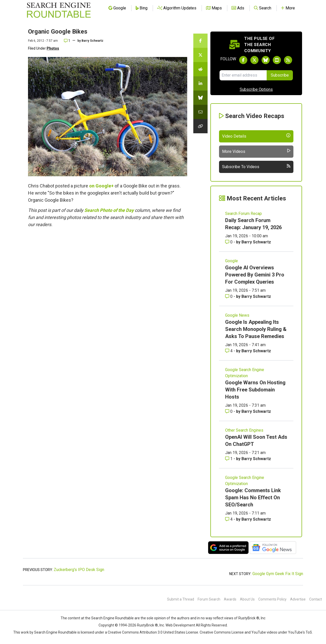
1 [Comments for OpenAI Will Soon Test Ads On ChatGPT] (229, 459)
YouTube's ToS (300, 632)
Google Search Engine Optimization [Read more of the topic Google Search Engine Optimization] (245, 373)
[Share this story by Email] (200, 112)
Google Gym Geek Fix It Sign (278, 574)
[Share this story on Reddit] (200, 69)
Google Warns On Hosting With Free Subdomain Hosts (255, 390)
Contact (316, 599)
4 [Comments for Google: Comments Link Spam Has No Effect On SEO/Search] (229, 519)
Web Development (180, 625)
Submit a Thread (181, 599)
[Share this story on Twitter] (200, 55)
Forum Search (209, 599)
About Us (247, 599)
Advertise (298, 599)
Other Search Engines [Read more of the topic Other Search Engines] (244, 430)
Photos (53, 48)
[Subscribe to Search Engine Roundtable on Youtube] (277, 60)
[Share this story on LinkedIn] (200, 83)
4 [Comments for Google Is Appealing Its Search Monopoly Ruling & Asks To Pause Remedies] (229, 351)
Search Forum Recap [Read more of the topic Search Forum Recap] (243, 214)
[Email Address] (243, 75)
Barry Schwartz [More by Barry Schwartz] (256, 242)
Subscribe (280, 75)
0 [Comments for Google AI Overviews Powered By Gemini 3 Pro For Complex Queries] (229, 296)
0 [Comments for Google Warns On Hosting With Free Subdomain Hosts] (229, 411)
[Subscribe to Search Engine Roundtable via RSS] (288, 60)
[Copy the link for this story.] (200, 126)
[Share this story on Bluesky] (200, 98)
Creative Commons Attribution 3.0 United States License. (153, 632)
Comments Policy (272, 599)
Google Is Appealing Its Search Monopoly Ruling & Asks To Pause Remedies (256, 329)
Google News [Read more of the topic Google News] (237, 315)
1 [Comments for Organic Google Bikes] (67, 41)
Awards (230, 599)
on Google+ (101, 186)
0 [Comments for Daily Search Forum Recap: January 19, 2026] (229, 242)
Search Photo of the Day (109, 210)
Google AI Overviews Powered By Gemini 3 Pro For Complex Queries (255, 275)
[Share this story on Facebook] (200, 41)
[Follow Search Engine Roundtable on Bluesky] (266, 60)
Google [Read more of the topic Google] (232, 261)
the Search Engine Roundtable (110, 618)
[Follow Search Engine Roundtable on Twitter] (254, 60)
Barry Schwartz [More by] (92, 41)
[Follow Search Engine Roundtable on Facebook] (243, 60)
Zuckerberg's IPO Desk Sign (79, 570)
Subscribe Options (256, 89)
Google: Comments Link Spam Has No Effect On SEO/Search (253, 497)
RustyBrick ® (147, 625)
